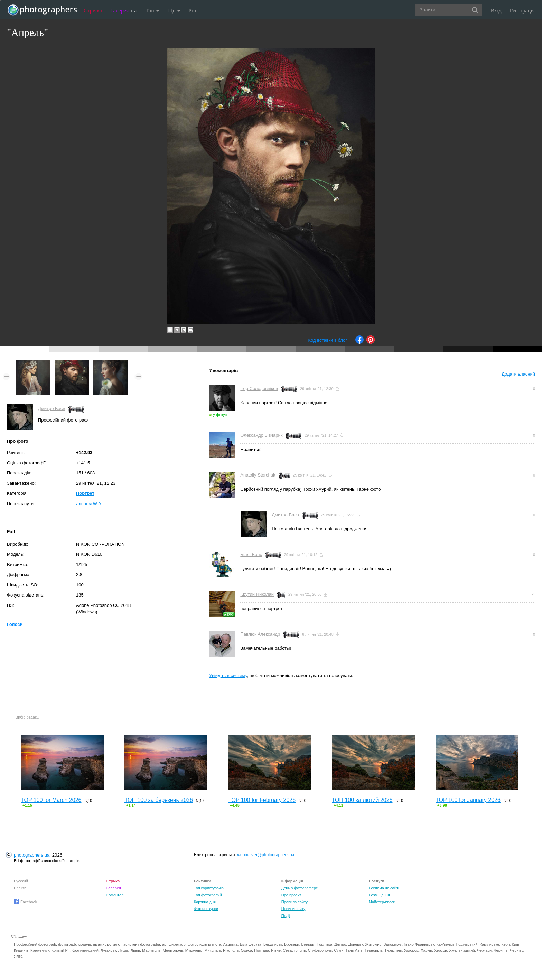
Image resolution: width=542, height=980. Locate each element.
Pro (192, 11)
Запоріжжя (393, 944)
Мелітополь (173, 950)
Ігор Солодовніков (259, 389)
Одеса (246, 950)
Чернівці (517, 950)
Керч (505, 944)
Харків (426, 950)
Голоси (15, 624)
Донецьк (356, 944)
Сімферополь (320, 950)
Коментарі (115, 895)
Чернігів (501, 950)
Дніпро (340, 944)
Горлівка (325, 944)
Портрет (85, 493)
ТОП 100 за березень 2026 (159, 800)
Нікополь (231, 950)
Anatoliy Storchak (258, 475)
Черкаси (484, 950)
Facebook (25, 902)
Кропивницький (85, 950)
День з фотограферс (300, 888)
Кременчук (40, 950)
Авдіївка (231, 944)
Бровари (292, 944)
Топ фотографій (208, 895)
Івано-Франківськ (419, 944)
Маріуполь (151, 950)
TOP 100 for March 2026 (51, 800)
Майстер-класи (382, 902)
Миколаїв (213, 950)
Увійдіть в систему (228, 676)
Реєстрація (522, 11)
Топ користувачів (209, 888)
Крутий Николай (257, 594)
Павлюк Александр (260, 634)
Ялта (18, 956)
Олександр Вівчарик (261, 435)
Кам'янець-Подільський (457, 944)
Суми (339, 950)
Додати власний (518, 374)
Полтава (261, 950)
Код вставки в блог (328, 340)
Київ (516, 944)
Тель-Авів (354, 950)
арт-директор (174, 944)
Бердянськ (273, 944)
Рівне (276, 950)
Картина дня (205, 902)
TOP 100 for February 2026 (262, 800)
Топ (152, 11)
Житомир (373, 944)
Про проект (291, 895)
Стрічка (93, 11)
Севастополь (294, 950)
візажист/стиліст (107, 944)
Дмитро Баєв (52, 409)
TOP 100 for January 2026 (468, 800)
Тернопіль (373, 950)
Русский (21, 881)
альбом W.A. (89, 504)
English (20, 888)
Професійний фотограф (35, 944)
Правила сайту (295, 902)
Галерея (124, 11)
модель (85, 944)
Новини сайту (293, 909)
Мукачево (194, 950)
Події (286, 916)
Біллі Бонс (251, 554)
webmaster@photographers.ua (266, 855)
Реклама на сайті (384, 888)
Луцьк (123, 950)
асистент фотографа (142, 944)
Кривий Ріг (60, 950)
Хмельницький (462, 950)
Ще (174, 11)
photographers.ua (32, 855)
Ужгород (411, 950)
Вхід (496, 11)
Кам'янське (490, 944)
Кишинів (21, 950)
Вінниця (308, 944)
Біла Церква (251, 944)
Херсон (441, 950)
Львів (135, 950)
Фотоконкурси (206, 909)
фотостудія (198, 944)
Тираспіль (393, 950)
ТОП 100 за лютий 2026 (362, 800)
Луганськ (108, 950)
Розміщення (379, 895)
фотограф (67, 944)
